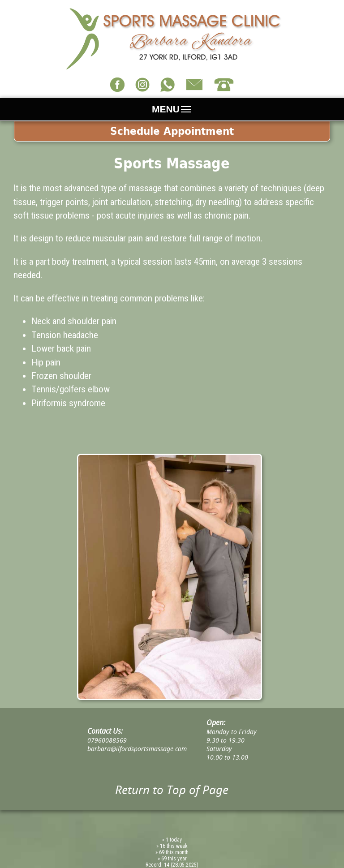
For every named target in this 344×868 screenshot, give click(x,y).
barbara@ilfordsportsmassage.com (137, 749)
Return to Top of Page (172, 790)
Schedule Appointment (172, 131)
